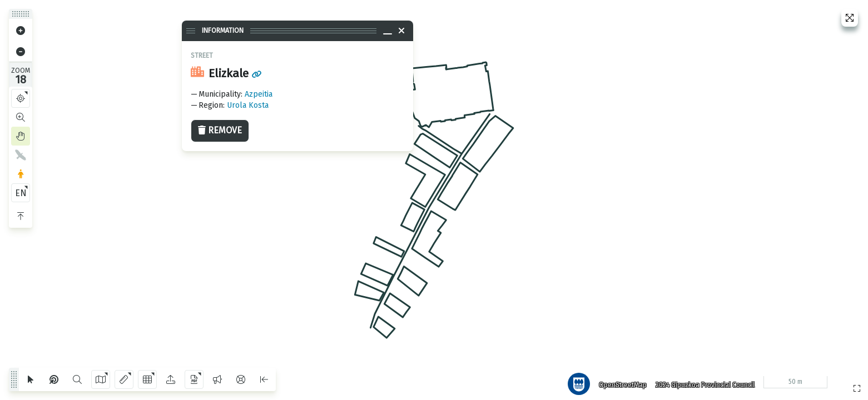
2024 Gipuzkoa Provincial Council (701, 381)
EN (21, 193)
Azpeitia (259, 94)
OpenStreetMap (618, 381)
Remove (220, 130)
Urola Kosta (248, 105)
